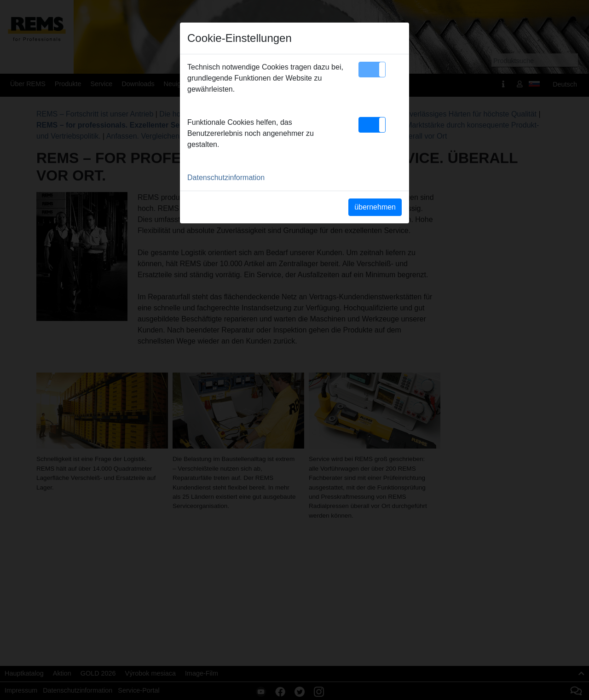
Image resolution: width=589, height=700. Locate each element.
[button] (372, 70)
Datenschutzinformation (226, 178)
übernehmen (375, 207)
